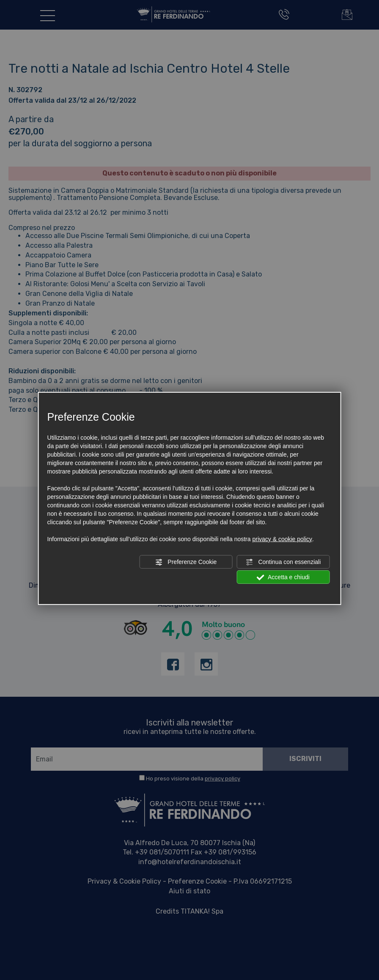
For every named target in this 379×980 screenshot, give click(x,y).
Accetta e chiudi (283, 578)
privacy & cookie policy (282, 539)
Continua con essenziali (283, 562)
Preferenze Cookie (186, 562)
